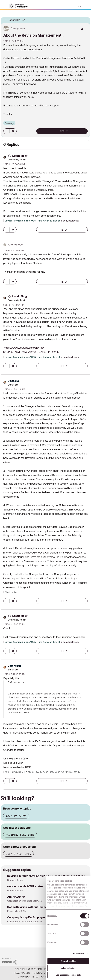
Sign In (86, 6)
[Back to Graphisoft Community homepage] (19, 6)
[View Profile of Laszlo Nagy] (20, 156)
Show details (78, 953)
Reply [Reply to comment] (64, 230)
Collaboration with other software (25, 901)
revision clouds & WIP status (25, 886)
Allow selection (68, 968)
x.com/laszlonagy (70, 221)
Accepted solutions (20, 835)
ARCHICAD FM (16, 897)
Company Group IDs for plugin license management (39, 917)
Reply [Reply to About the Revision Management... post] (64, 131)
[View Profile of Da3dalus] (14, 381)
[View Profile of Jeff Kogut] (14, 666)
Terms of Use (40, 973)
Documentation (15, 880)
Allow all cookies (68, 961)
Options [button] (86, 19)
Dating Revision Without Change (28, 907)
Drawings (9, 123)
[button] (6, 131)
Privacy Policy (21, 973)
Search (69, 6)
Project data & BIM (17, 911)
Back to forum (16, 816)
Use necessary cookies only (68, 975)
